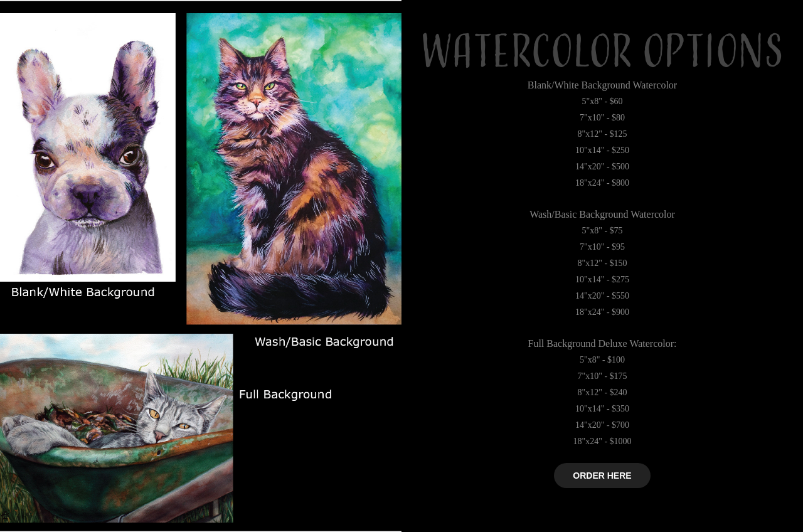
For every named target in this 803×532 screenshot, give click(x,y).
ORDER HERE (602, 476)
